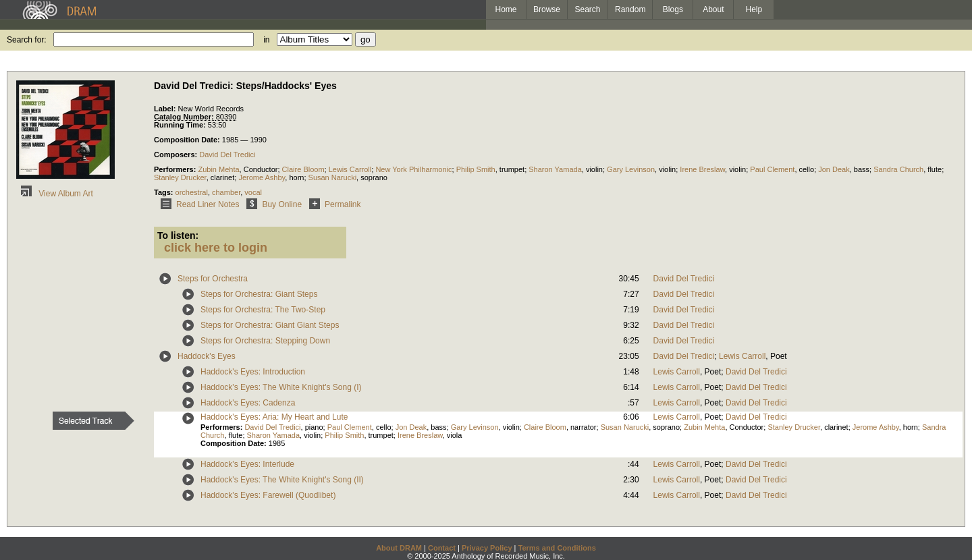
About (713, 9)
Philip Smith (476, 169)
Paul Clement (772, 169)
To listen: (178, 235)
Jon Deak (834, 169)
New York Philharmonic (413, 169)
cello (807, 169)
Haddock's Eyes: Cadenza (248, 403)
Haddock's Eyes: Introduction (253, 372)
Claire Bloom (303, 169)
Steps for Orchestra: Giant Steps (259, 294)
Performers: (176, 169)
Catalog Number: (185, 117)
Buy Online (272, 204)
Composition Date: (188, 140)
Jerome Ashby (262, 177)
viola (455, 435)
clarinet (222, 177)
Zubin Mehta (218, 169)
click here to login (216, 248)
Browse (547, 9)
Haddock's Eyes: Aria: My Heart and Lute (274, 417)
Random (630, 9)
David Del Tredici (227, 155)
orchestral (192, 192)
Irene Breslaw (702, 169)
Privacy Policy (487, 548)
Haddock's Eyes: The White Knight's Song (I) (281, 387)
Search (588, 9)
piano (314, 427)
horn (296, 177)
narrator (584, 427)
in (266, 40)
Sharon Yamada (555, 169)
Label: (166, 109)
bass (862, 169)
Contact (442, 548)
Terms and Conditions (557, 548)
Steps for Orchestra (213, 279)
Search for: (27, 40)
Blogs (673, 9)
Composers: (177, 155)
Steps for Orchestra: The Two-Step (263, 310)
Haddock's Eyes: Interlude (247, 464)
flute (935, 169)
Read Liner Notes (197, 204)
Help (754, 9)
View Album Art (55, 194)
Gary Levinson (631, 169)
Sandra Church (898, 169)
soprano (374, 177)
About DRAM (399, 548)
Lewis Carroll (350, 169)
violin (594, 169)
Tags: (165, 192)
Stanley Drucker (180, 177)
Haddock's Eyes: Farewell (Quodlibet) (268, 495)
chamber (226, 192)
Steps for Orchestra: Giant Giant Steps (270, 325)
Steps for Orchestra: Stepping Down (265, 341)
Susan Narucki (333, 177)
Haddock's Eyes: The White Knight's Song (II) (282, 480)
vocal (253, 192)
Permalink (332, 204)
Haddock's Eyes (207, 356)
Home (506, 9)
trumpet (512, 169)
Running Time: (181, 125)
